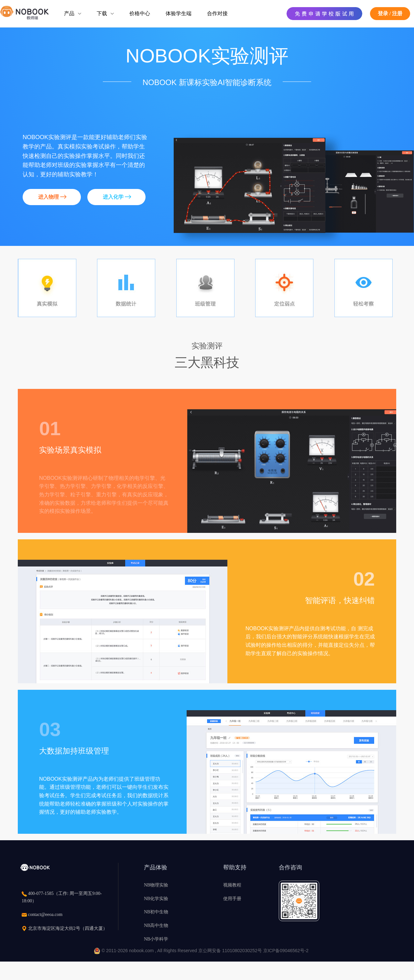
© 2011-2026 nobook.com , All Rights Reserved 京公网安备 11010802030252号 (179, 951)
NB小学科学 (156, 939)
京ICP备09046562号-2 (286, 951)
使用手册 (232, 899)
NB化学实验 (156, 899)
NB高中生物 (156, 925)
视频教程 (232, 885)
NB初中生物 (156, 912)
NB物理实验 (156, 885)
